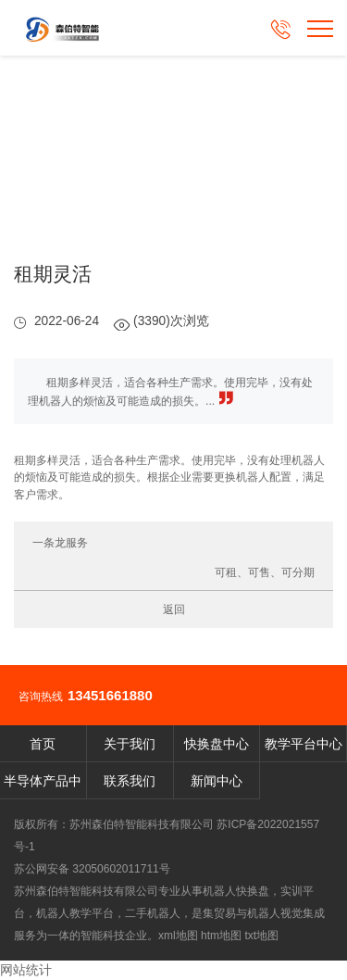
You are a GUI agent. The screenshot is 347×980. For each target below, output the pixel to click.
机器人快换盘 (236, 891)
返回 (174, 609)
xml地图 (178, 936)
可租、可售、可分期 (265, 572)
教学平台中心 (304, 744)
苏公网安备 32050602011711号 (92, 869)
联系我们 (130, 781)
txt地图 (261, 936)
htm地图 (221, 936)
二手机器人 (153, 913)
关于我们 (130, 744)
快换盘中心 (217, 744)
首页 (43, 744)
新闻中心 (217, 781)
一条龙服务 (60, 543)
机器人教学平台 (75, 913)
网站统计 (26, 970)
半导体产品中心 (43, 786)
